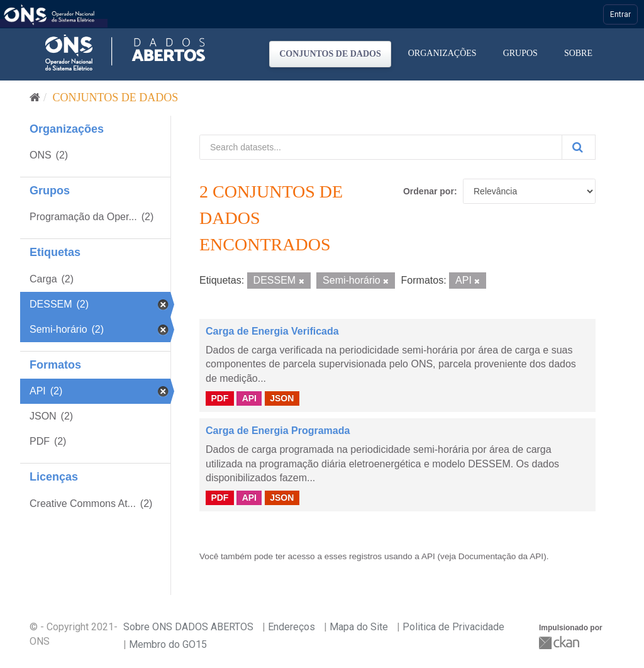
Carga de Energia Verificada (272, 331)
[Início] (35, 97)
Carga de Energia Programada (278, 431)
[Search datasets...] (381, 147)
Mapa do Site (359, 627)
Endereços (291, 627)
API (249, 398)
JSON (282, 398)
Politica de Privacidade (453, 627)
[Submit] (579, 147)
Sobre (578, 53)
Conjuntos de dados (330, 54)
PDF (219, 398)
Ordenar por (429, 191)
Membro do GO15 (168, 644)
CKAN (560, 643)
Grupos (520, 53)
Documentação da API (501, 556)
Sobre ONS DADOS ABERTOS (188, 627)
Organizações (442, 53)
